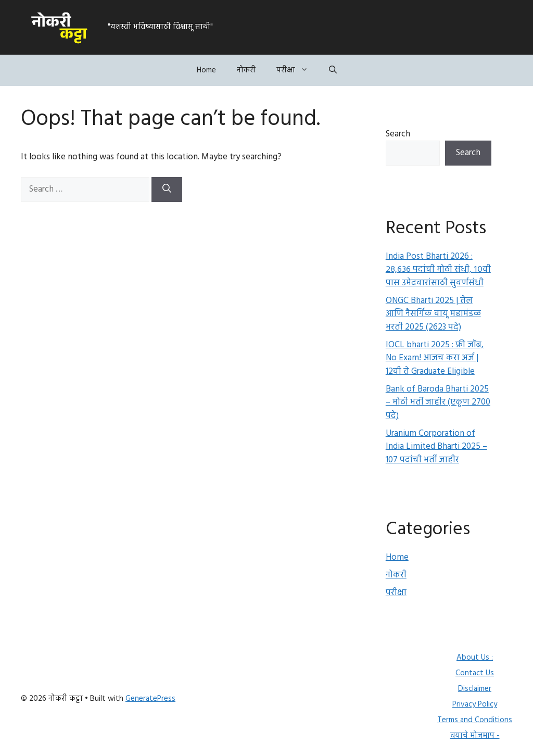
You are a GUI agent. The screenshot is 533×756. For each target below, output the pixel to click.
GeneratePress (150, 699)
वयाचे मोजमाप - (475, 736)
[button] (333, 70)
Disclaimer (475, 689)
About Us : (475, 658)
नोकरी (246, 70)
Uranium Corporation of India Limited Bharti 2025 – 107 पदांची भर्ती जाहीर (436, 447)
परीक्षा (297, 70)
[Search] (167, 190)
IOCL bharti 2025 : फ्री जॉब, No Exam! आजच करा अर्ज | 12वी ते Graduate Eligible (435, 358)
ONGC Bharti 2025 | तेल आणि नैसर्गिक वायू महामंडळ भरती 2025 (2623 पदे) (433, 314)
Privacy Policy (475, 704)
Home (206, 70)
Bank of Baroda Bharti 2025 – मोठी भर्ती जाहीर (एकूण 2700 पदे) (438, 402)
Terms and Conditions (475, 720)
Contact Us (475, 673)
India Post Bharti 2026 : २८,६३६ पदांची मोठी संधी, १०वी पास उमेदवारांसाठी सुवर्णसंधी (438, 270)
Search (398, 134)
